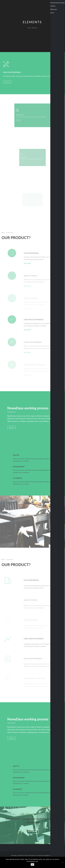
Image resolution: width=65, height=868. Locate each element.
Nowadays (14, 855)
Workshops (54, 9)
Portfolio (53, 6)
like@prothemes (49, 855)
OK (32, 864)
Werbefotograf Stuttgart (58, 3)
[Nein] (62, 862)
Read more (11, 427)
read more (8, 82)
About (52, 13)
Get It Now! (32, 831)
